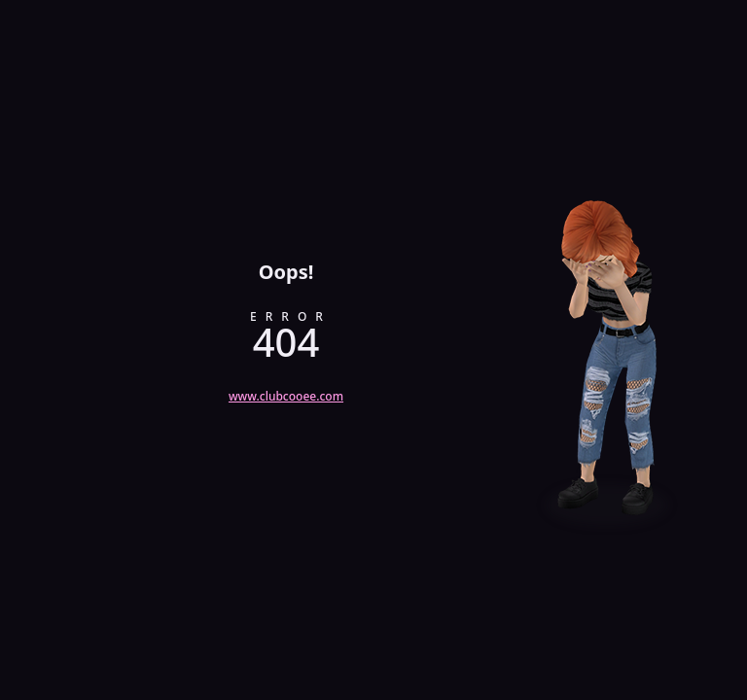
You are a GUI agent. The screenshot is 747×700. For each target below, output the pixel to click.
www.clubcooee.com (286, 396)
